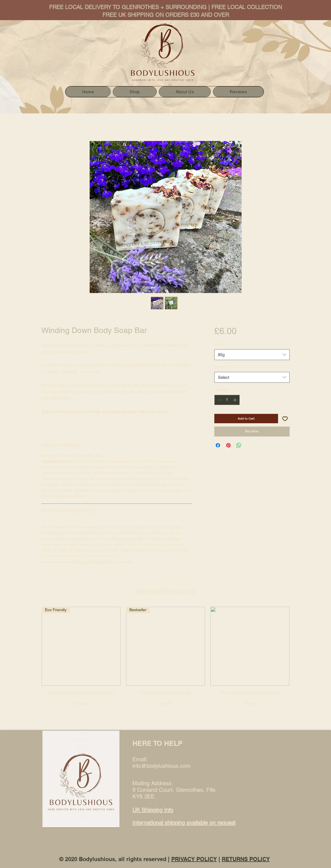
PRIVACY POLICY (194, 859)
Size (219, 344)
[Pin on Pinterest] (228, 445)
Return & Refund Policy (95, 562)
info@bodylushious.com (161, 766)
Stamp (221, 367)
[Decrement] (219, 400)
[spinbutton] (227, 400)
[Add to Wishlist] (285, 419)
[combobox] (252, 355)
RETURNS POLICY (246, 859)
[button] (135, 92)
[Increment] (235, 400)
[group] (165, 666)
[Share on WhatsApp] (239, 445)
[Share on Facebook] (218, 445)
